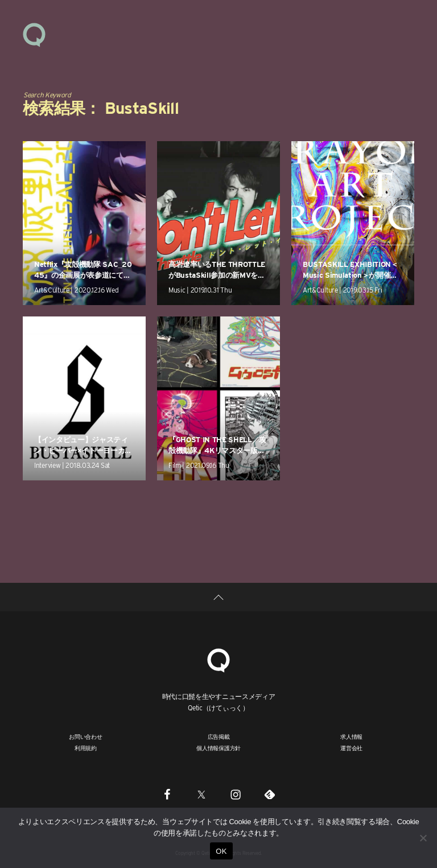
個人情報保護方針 (218, 748)
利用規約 (86, 748)
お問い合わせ (86, 737)
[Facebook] (167, 794)
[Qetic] (218, 659)
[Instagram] (236, 794)
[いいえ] (423, 838)
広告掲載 (219, 737)
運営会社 (351, 748)
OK (221, 851)
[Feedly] (270, 794)
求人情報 (351, 737)
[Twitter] (201, 794)
